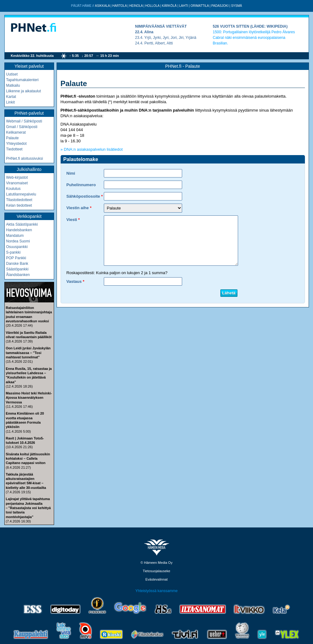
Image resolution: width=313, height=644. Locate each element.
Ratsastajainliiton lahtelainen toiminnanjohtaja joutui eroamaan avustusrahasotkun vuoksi (29, 314)
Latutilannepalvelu (21, 194)
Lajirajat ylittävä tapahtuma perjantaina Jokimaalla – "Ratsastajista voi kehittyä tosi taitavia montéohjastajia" (28, 508)
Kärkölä (169, 6)
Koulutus (14, 189)
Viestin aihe (78, 208)
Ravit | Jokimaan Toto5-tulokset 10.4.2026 (25, 440)
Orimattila (200, 6)
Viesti (72, 220)
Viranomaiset (17, 183)
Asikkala (102, 6)
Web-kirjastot (17, 177)
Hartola (119, 6)
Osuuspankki (17, 247)
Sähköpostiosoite (83, 196)
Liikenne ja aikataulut (24, 91)
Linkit (11, 102)
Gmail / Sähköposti (22, 127)
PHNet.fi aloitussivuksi (25, 159)
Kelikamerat (16, 132)
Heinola (136, 6)
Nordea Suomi (18, 241)
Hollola (152, 6)
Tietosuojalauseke (156, 571)
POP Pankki (16, 258)
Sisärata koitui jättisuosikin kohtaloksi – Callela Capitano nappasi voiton (28, 459)
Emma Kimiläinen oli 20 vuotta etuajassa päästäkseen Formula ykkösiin (25, 420)
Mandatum (15, 236)
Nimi (71, 173)
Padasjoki (220, 6)
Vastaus (74, 281)
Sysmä (236, 6)
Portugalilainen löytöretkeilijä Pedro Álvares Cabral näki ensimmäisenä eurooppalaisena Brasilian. (254, 38)
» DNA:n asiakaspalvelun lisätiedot (92, 149)
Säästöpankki (17, 269)
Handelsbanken (19, 230)
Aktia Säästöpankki (22, 224)
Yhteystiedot (16, 144)
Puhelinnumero (81, 185)
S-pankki (14, 252)
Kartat (11, 97)
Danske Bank (17, 264)
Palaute (13, 138)
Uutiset (12, 74)
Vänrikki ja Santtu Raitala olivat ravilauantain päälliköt (29, 335)
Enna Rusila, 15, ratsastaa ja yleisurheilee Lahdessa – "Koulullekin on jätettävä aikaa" (29, 375)
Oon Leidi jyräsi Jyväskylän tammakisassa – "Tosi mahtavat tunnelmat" (28, 353)
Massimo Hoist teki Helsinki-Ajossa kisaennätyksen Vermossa (29, 398)
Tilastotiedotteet (19, 200)
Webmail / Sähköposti (24, 121)
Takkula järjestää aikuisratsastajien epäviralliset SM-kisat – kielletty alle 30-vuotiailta (26, 481)
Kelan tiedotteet (19, 205)
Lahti (183, 6)
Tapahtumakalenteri (23, 80)
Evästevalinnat (157, 579)
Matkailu (13, 85)
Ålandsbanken (18, 275)
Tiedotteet (14, 149)
